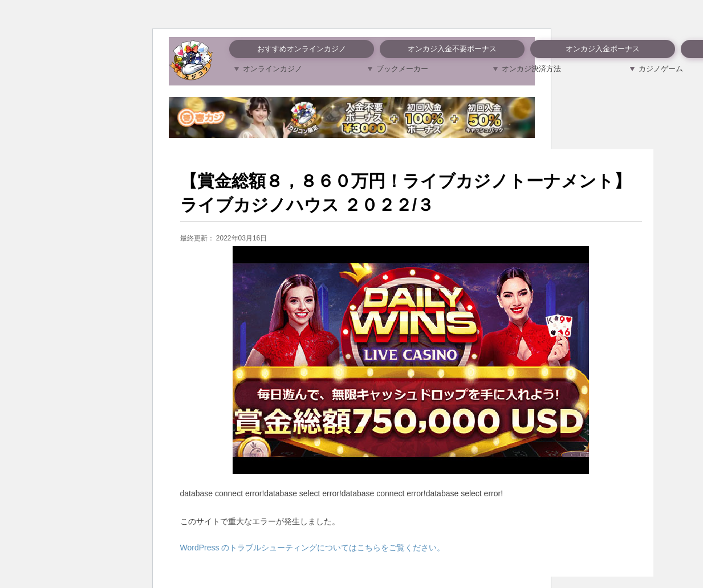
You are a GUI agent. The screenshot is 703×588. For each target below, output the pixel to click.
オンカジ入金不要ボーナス (452, 49)
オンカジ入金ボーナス (603, 49)
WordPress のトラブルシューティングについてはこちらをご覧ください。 (313, 548)
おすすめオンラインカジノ (302, 49)
